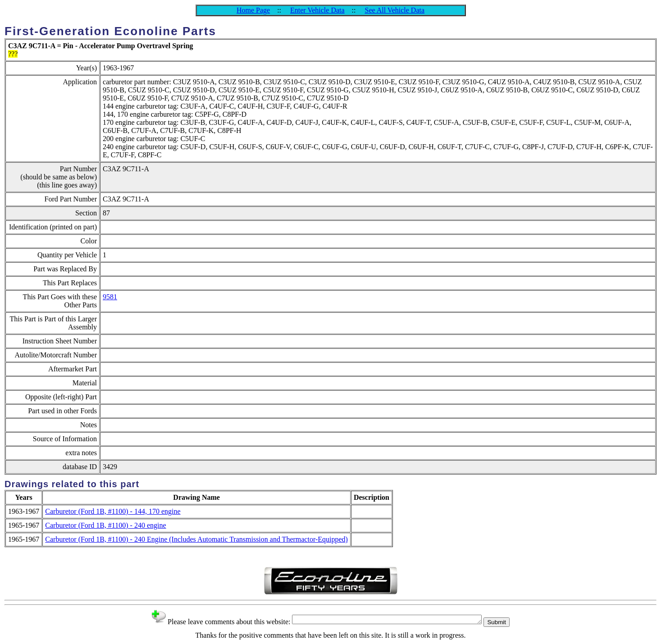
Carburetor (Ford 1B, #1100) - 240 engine (105, 525)
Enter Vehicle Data (317, 10)
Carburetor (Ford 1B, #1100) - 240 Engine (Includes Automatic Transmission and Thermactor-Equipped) (196, 539)
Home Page (253, 10)
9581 (110, 297)
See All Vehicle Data (394, 10)
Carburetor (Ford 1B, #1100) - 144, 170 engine (113, 511)
